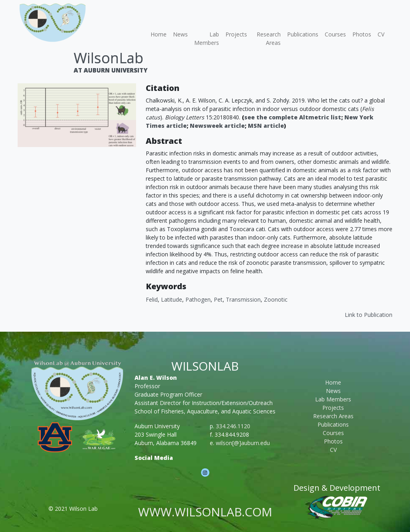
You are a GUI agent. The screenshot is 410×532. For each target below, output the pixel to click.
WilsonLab (109, 58)
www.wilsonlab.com (205, 512)
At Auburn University (111, 70)
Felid (152, 299)
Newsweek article (217, 126)
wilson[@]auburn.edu (243, 443)
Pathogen (198, 299)
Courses (335, 34)
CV (381, 34)
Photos (362, 34)
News (180, 34)
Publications (303, 34)
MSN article (266, 126)
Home (159, 34)
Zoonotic (276, 299)
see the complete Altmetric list (293, 117)
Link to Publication (369, 315)
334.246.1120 (233, 426)
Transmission (243, 299)
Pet (218, 299)
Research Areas (269, 38)
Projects (236, 34)
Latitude (172, 299)
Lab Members (207, 38)
